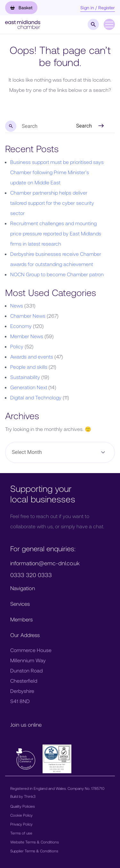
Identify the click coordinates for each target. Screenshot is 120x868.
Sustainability (25, 377)
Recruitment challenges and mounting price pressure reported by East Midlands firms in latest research (56, 233)
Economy (21, 326)
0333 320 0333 (31, 575)
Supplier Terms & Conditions (34, 851)
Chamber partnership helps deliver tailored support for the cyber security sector (52, 203)
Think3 (30, 796)
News (17, 305)
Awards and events (32, 356)
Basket (21, 7)
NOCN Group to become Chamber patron (57, 274)
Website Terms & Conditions (35, 842)
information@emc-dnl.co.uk (45, 563)
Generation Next (29, 387)
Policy (17, 346)
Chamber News (28, 316)
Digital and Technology (36, 397)
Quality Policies (23, 806)
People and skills (29, 367)
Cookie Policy (21, 815)
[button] (23, 24)
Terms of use (21, 833)
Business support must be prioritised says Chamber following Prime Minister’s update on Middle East (57, 172)
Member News (27, 336)
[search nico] (36, 126)
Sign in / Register (98, 7)
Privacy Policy (21, 824)
